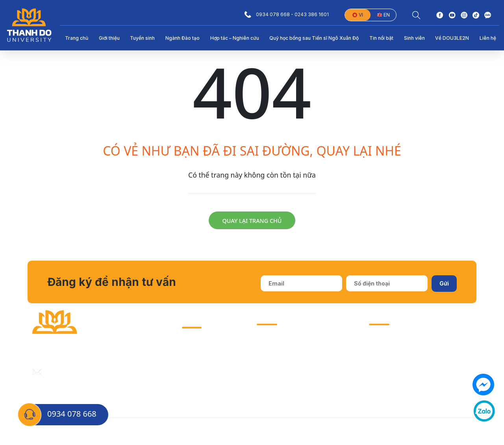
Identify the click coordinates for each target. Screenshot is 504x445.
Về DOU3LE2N (452, 38)
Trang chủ (77, 38)
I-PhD (190, 361)
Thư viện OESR (202, 376)
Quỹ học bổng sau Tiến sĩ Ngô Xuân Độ (314, 38)
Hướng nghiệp (201, 345)
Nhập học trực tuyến (396, 431)
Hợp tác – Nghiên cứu (235, 38)
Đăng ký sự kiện (451, 431)
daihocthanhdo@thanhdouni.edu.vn (95, 372)
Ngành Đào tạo (183, 38)
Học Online (348, 431)
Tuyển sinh (142, 38)
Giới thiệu (109, 38)
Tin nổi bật (381, 38)
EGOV (190, 391)
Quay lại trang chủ (252, 221)
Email (319, 431)
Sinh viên (414, 38)
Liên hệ (488, 38)
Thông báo (259, 431)
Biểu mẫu (293, 431)
